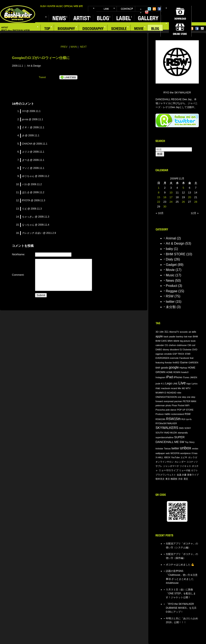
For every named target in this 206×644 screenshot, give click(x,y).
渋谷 (180, 479)
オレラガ (193, 457)
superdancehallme (164, 437)
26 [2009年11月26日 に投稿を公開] (183, 202)
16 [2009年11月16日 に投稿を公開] (165, 197)
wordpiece (186, 453)
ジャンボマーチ (171, 466)
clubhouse (182, 345)
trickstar (159, 449)
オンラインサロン (165, 462)
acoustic (184, 332)
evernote (174, 358)
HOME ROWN (173, 372)
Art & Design (34, 66)
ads (194, 332)
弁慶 (184, 475)
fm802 (176, 362)
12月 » (195, 213)
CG (166, 345)
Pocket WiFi (184, 405)
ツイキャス (185, 466)
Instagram (160, 377)
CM (189, 345)
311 (166, 332)
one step (182, 397)
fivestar (168, 363)
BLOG (103, 18)
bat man (188, 337)
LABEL (123, 18)
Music (170, 275)
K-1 (163, 384)
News (170, 281)
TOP (47, 29)
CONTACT (126, 9)
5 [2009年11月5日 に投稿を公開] (183, 188)
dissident (174, 350)
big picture (185, 341)
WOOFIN (175, 453)
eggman (160, 354)
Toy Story (190, 442)
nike (179, 393)
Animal (171, 238)
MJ (184, 388)
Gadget (171, 265)
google (174, 367)
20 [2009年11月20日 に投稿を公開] (190, 197)
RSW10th (160, 419)
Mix (180, 388)
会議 (179, 475)
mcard (174, 388)
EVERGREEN (162, 358)
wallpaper (160, 453)
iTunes (186, 377)
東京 (168, 479)
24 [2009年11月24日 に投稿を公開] (171, 202)
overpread (169, 401)
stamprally (183, 433)
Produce (160, 414)
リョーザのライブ (169, 470)
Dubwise (187, 350)
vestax (195, 449)
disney (166, 350)
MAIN (74, 47)
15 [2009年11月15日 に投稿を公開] (159, 197)
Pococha (160, 410)
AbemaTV (174, 332)
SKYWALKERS (167, 428)
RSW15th (173, 419)
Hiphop (183, 368)
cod (193, 345)
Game (184, 362)
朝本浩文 (160, 479)
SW (182, 442)
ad (190, 332)
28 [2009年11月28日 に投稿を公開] (196, 202)
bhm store (173, 341)
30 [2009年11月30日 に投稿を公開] (165, 207)
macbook (166, 388)
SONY (188, 428)
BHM (195, 337)
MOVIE (139, 29)
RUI (183, 419)
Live (182, 383)
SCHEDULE (119, 29)
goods (165, 368)
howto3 (185, 372)
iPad (169, 377)
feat (192, 358)
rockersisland (177, 414)
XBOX (167, 457)
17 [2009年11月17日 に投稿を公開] (171, 197)
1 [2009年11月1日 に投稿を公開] (159, 188)
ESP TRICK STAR (181, 354)
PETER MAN (189, 401)
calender (160, 345)
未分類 (171, 307)
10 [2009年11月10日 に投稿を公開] (171, 192)
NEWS (59, 18)
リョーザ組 (185, 470)
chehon (172, 345)
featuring (160, 363)
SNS (181, 428)
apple (159, 336)
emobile (168, 354)
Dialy (170, 259)
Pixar (174, 405)
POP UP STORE (185, 410)
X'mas (194, 453)
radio (167, 414)
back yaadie (169, 337)
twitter (170, 302)
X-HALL (159, 457)
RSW (170, 296)
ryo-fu (189, 419)
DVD (195, 349)
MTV (188, 388)
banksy (180, 337)
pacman (178, 401)
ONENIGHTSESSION (166, 397)
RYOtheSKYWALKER (166, 423)
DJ (181, 350)
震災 (186, 479)
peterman (160, 405)
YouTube (147, 12)
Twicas (167, 449)
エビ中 (184, 457)
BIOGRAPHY (66, 29)
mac (158, 388)
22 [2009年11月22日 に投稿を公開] (159, 202)
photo (168, 405)
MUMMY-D (161, 393)
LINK (107, 9)
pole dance (171, 410)
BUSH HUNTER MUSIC (18, 14)
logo (189, 384)
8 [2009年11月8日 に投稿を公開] (159, 192)
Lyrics (195, 384)
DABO (159, 350)
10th (162, 332)
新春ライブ (193, 475)
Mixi (154, 9)
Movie (170, 270)
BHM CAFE (161, 341)
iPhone (178, 377)
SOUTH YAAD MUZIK (166, 433)
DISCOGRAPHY (93, 29)
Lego (169, 383)
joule (158, 384)
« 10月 (160, 213)
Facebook (159, 9)
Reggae (172, 291)
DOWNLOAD (180, 14)
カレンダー (180, 462)
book (193, 341)
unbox (186, 448)
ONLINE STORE (180, 29)
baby (169, 249)
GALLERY (148, 18)
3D (157, 332)
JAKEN (193, 377)
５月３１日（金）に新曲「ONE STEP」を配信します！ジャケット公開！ (181, 594)
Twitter (149, 9)
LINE (175, 384)
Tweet (42, 77)
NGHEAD (172, 393)
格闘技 (174, 479)
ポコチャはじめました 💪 (180, 565)
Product (171, 286)
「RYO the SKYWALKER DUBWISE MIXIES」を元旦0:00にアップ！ (181, 608)
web (168, 453)
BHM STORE (176, 254)
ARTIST (81, 18)
